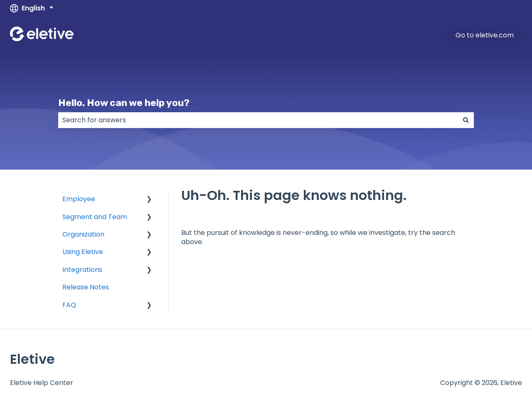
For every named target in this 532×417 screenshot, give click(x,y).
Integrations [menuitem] (82, 270)
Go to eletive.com (485, 35)
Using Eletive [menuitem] (83, 252)
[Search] (466, 120)
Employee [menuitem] (79, 199)
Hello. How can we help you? (124, 103)
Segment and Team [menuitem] (95, 217)
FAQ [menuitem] (69, 305)
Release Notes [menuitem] (86, 287)
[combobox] (258, 120)
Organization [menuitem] (83, 234)
